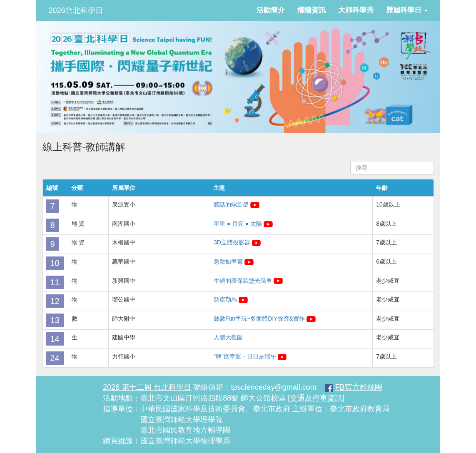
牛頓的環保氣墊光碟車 (243, 281)
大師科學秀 (356, 10)
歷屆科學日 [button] (407, 10)
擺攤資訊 (312, 10)
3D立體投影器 (232, 242)
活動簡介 (271, 10)
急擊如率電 (228, 261)
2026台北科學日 (76, 10)
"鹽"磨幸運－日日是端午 (245, 356)
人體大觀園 (228, 337)
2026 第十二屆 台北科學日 (147, 387)
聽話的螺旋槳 (231, 204)
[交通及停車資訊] (316, 398)
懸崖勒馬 (225, 299)
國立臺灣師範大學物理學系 (185, 441)
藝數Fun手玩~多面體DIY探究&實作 (260, 319)
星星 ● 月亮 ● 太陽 (238, 224)
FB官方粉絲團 (359, 387)
